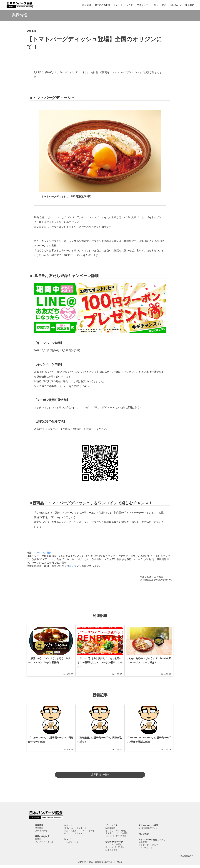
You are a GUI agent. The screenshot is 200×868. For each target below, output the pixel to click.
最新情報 (87, 5)
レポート (118, 5)
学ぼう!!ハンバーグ (114, 845)
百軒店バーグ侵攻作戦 (116, 839)
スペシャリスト (146, 851)
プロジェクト (144, 5)
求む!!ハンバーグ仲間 (148, 828)
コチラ (73, 566)
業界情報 (39, 831)
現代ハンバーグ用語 (115, 850)
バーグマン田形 (43, 553)
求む (164, 5)
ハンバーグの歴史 (114, 848)
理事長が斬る (112, 853)
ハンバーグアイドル (44, 845)
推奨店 (38, 842)
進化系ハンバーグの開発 (117, 836)
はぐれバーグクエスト (74, 836)
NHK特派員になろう (148, 831)
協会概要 (190, 5)
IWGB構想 (110, 831)
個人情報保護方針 (188, 859)
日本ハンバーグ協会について (152, 843)
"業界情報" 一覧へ (100, 774)
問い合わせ (176, 5)
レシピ (130, 5)
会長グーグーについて (149, 848)
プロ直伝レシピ (71, 845)
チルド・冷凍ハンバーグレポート (79, 834)
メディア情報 (41, 834)
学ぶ (156, 5)
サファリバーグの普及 (116, 834)
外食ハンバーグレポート (75, 831)
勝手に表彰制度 (102, 5)
